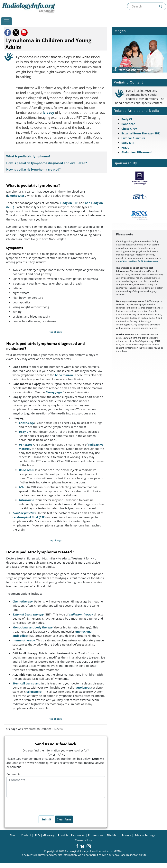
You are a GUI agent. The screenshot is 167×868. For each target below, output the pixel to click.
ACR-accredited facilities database (139, 261)
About (14, 835)
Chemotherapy (23, 601)
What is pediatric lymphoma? (28, 156)
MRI (21, 487)
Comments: (14, 774)
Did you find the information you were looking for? (56, 750)
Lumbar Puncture (133, 138)
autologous (83, 688)
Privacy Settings (145, 835)
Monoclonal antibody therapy (33, 627)
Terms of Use (84, 840)
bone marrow (64, 375)
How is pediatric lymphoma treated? (33, 169)
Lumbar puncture (24, 513)
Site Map (112, 835)
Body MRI (128, 143)
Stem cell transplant (26, 683)
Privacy (126, 835)
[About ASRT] (139, 197)
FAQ (37, 835)
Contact (26, 835)
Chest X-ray (129, 129)
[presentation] (36, 806)
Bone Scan (128, 124)
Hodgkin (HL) (69, 203)
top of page (56, 332)
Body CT (24, 432)
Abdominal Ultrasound (137, 152)
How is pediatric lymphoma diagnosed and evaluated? (46, 163)
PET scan (25, 445)
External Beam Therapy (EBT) (141, 133)
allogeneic (34, 692)
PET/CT (126, 147)
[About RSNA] (139, 215)
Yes (52, 755)
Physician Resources (71, 835)
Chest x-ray (26, 423)
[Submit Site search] (161, 6)
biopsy (49, 113)
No (62, 755)
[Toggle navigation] (6, 21)
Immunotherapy (24, 640)
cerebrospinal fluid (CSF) (29, 517)
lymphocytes (16, 196)
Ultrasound (26, 500)
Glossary (49, 835)
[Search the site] (147, 6)
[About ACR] (139, 178)
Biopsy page (54, 392)
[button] (8, 33)
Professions (96, 835)
